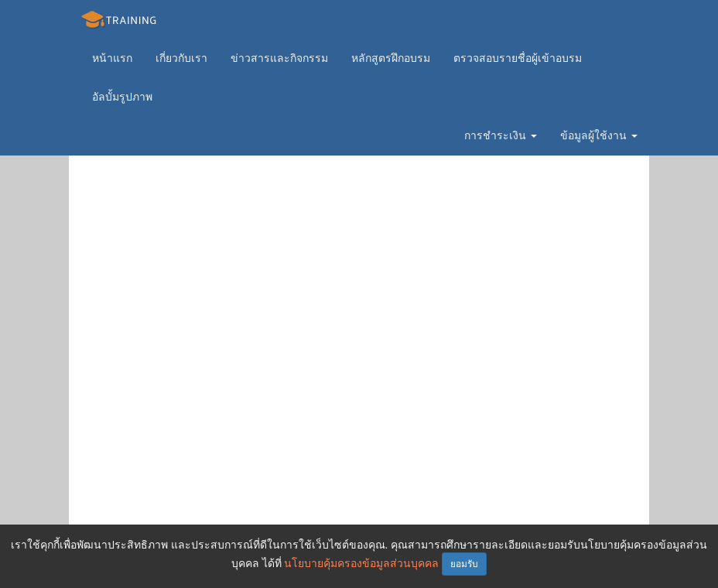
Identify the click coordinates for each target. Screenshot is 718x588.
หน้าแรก (112, 58)
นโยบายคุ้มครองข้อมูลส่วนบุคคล (361, 563)
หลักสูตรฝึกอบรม (391, 58)
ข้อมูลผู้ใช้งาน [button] (599, 135)
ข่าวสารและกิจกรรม (279, 58)
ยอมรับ (464, 564)
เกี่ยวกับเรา (181, 58)
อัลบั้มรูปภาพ (122, 97)
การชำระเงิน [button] (501, 135)
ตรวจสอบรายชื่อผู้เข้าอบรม (518, 58)
